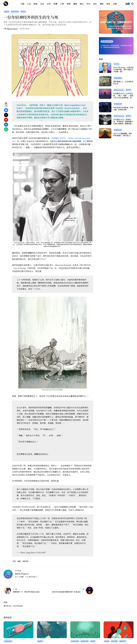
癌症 (19, 561)
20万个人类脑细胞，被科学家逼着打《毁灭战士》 (123, 134)
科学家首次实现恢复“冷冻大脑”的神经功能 (123, 109)
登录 (21, 606)
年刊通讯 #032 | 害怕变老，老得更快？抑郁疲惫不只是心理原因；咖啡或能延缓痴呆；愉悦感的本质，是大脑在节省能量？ (123, 122)
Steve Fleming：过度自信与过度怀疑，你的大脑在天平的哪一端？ (123, 70)
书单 (14, 561)
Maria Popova (12, 29)
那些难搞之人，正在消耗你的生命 (123, 83)
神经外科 (25, 561)
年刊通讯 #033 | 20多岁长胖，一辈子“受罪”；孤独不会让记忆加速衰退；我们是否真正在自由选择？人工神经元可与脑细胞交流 (123, 96)
